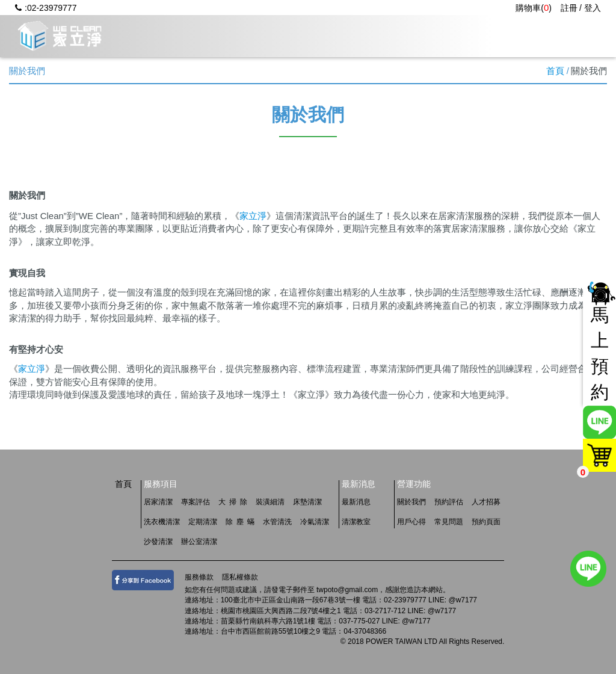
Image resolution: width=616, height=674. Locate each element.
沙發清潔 (158, 542)
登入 (593, 8)
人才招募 (562, 36)
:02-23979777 (46, 8)
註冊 (569, 8)
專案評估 (196, 502)
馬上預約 (600, 354)
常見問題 (490, 36)
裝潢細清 (270, 502)
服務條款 (199, 577)
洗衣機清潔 (162, 522)
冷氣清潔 (315, 522)
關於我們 (201, 36)
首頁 (555, 71)
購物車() (534, 8)
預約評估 (449, 502)
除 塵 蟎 (240, 522)
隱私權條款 (240, 577)
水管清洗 (277, 522)
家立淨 (253, 216)
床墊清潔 (307, 502)
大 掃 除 (233, 502)
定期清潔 (203, 522)
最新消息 (345, 36)
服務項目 (273, 36)
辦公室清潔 (199, 542)
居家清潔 (158, 502)
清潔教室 (356, 522)
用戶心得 (417, 36)
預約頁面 (486, 522)
